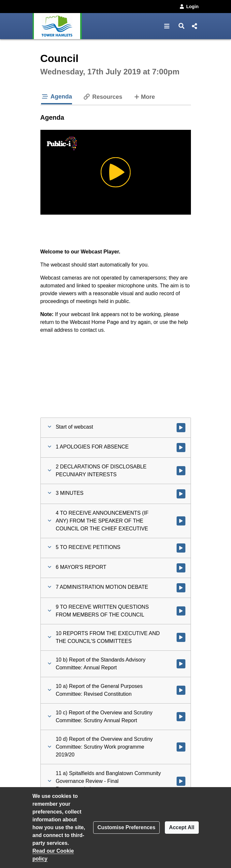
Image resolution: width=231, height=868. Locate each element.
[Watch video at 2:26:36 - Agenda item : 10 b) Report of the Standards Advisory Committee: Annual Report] (181, 664)
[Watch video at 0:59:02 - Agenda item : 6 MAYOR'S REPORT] (181, 568)
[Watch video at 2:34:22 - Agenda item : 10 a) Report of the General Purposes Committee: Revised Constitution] (181, 690)
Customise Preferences (126, 827)
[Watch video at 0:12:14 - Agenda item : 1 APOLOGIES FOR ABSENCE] (181, 448)
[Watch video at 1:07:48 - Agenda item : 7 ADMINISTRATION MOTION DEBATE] (181, 588)
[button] (167, 26)
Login (189, 7)
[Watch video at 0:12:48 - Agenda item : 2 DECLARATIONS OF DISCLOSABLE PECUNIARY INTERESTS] (181, 471)
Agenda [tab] (57, 97)
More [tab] (144, 96)
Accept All (182, 827)
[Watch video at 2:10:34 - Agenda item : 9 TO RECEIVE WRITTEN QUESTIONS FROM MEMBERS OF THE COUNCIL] (181, 611)
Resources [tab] (102, 97)
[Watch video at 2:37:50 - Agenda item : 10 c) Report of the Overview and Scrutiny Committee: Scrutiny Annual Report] (181, 717)
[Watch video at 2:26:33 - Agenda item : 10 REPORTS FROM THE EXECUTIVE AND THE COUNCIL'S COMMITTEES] (181, 637)
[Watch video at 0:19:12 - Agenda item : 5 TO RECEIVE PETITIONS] (181, 548)
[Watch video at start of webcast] (181, 428)
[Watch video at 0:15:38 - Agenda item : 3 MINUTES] (181, 494)
